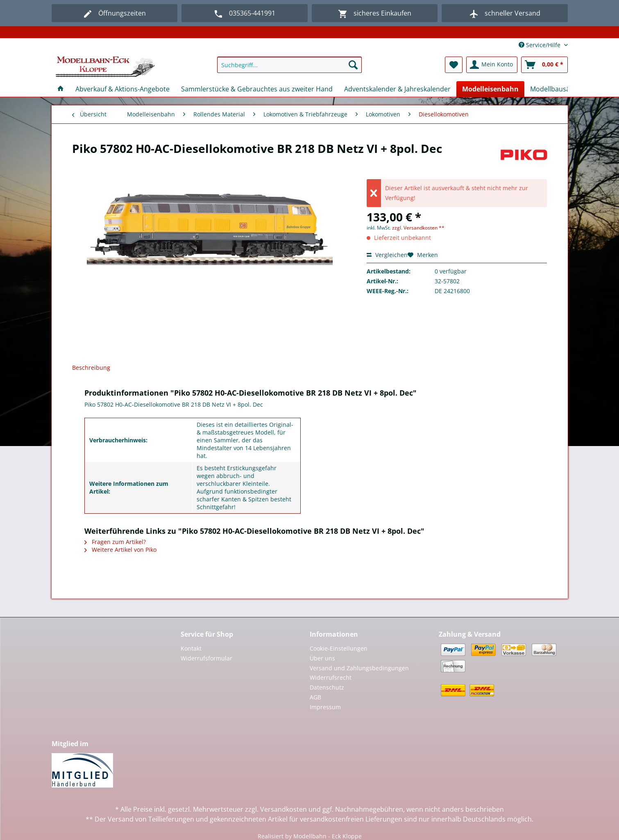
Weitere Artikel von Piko (120, 550)
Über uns (322, 658)
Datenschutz (327, 687)
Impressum (325, 707)
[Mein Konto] (492, 65)
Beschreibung (91, 368)
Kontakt (191, 648)
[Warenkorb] (544, 65)
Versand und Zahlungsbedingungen (359, 668)
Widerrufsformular (206, 658)
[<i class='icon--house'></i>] (61, 89)
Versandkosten (283, 809)
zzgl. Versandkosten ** (418, 228)
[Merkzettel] (454, 65)
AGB (315, 697)
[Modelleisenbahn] (490, 89)
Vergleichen (387, 255)
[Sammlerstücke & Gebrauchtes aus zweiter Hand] (257, 89)
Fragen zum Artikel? (115, 542)
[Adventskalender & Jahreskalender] (397, 89)
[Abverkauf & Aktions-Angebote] (122, 89)
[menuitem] (289, 69)
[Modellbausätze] (555, 89)
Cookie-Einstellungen (339, 648)
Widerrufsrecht (331, 677)
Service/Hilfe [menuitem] (540, 45)
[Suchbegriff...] (289, 65)
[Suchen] (353, 65)
